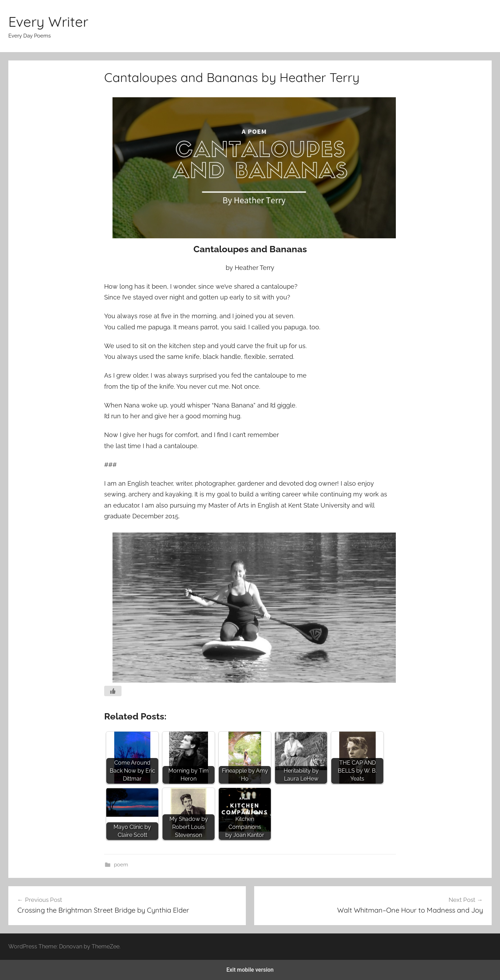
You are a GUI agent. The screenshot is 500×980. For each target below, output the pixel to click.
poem (121, 865)
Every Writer (48, 22)
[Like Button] (113, 691)
